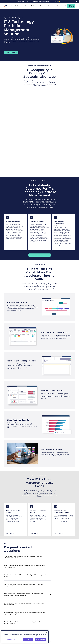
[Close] (46, 634)
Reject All (28, 642)
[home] (9, 6)
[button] (18, 6)
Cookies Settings (10, 642)
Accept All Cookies (40, 642)
